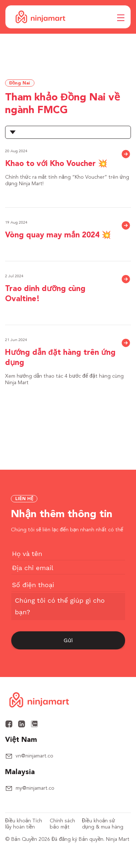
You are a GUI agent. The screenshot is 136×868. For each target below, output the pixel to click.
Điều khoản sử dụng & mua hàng (103, 824)
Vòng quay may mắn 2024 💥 (58, 235)
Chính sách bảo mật (62, 824)
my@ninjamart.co (35, 788)
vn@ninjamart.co (34, 756)
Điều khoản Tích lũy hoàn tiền (24, 824)
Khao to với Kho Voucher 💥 (56, 164)
